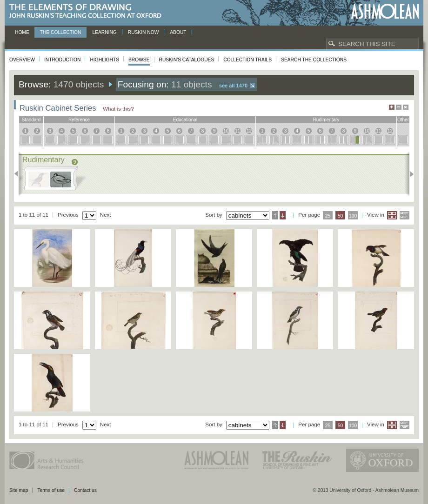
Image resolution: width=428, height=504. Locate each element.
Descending (283, 215)
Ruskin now (144, 32)
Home (22, 32)
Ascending (275, 215)
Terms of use (51, 490)
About (178, 32)
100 (353, 216)
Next (409, 174)
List (405, 215)
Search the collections (314, 60)
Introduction (62, 60)
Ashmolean (385, 11)
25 (328, 216)
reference (79, 120)
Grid (392, 215)
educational (185, 120)
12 (249, 131)
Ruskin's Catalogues (187, 60)
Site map (19, 490)
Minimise (399, 107)
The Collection (61, 32)
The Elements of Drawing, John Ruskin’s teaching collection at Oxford (88, 11)
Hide (406, 107)
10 (226, 131)
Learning (104, 32)
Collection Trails (247, 60)
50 (341, 216)
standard (31, 120)
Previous (19, 174)
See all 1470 (233, 86)
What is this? (118, 109)
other (403, 120)
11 (237, 131)
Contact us (85, 490)
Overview (22, 60)
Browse (139, 60)
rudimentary (326, 120)
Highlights (104, 60)
